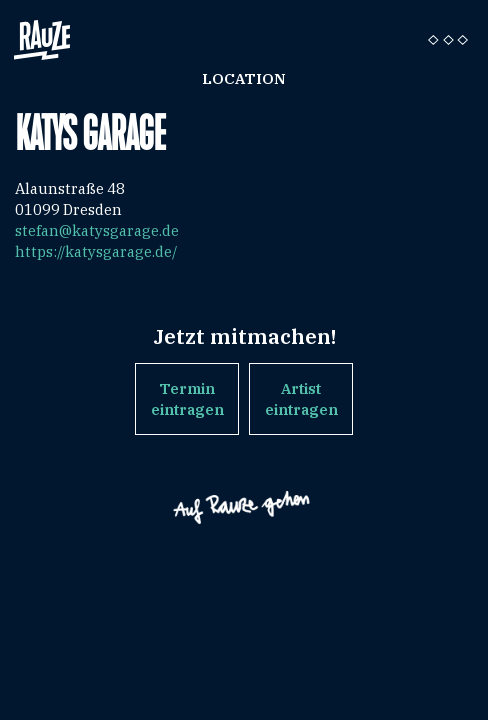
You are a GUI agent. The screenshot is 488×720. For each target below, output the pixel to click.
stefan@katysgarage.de (97, 230)
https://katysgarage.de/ (96, 251)
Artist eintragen (301, 399)
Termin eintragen (187, 399)
